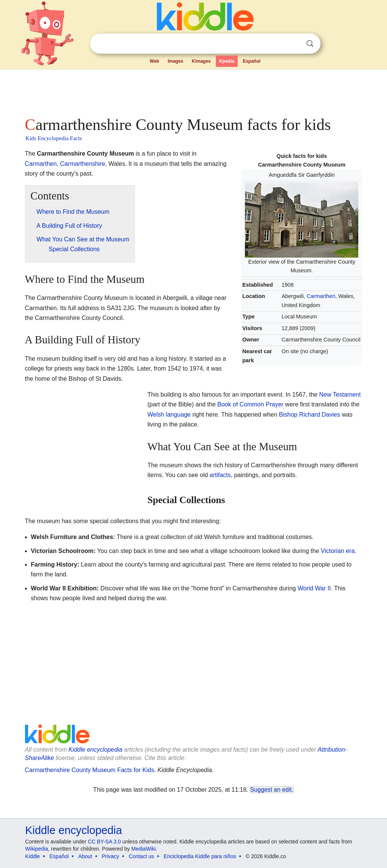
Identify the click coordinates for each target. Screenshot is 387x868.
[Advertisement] (193, 91)
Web (154, 61)
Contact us (142, 856)
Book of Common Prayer (250, 404)
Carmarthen (321, 296)
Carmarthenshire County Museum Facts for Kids (90, 770)
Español (252, 61)
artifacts (220, 475)
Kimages (201, 61)
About (85, 856)
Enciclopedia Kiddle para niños (200, 856)
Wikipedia (37, 849)
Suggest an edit (271, 790)
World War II (314, 588)
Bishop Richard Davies (310, 415)
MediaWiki (144, 849)
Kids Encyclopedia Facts (54, 138)
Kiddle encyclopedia (95, 750)
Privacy (110, 856)
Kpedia (227, 61)
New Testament (340, 395)
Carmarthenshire (83, 164)
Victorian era (338, 551)
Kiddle (33, 856)
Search (310, 44)
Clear (294, 44)
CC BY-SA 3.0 (104, 842)
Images (176, 61)
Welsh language (169, 415)
